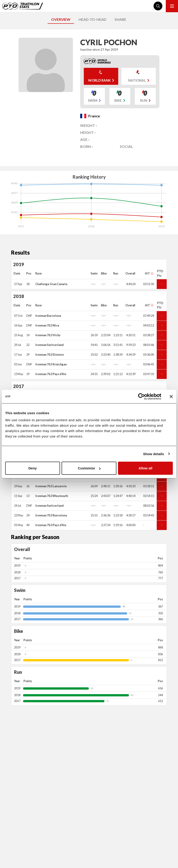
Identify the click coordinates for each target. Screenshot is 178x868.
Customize (89, 468)
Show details (154, 454)
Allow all (146, 468)
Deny (32, 468)
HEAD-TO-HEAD (93, 19)
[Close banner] (171, 396)
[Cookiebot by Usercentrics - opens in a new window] (141, 396)
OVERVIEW (61, 19)
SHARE (120, 19)
